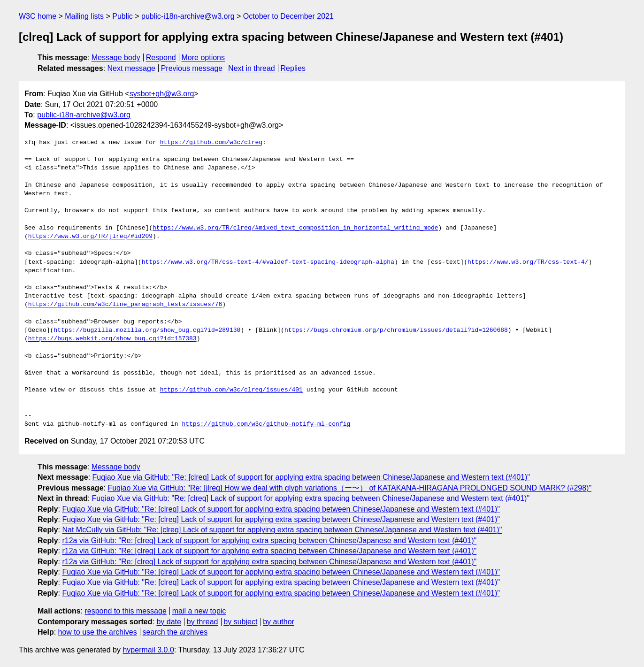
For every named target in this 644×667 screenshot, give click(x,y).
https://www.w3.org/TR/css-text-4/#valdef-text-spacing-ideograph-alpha (268, 262)
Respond (161, 57)
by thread (203, 622)
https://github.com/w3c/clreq (211, 143)
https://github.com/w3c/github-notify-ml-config (266, 424)
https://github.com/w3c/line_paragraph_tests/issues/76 (125, 305)
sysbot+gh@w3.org (162, 94)
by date (169, 622)
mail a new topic (199, 611)
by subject (240, 622)
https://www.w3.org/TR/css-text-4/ (528, 262)
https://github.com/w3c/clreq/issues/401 (231, 390)
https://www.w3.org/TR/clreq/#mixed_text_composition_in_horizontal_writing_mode (295, 228)
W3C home (38, 16)
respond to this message (125, 611)
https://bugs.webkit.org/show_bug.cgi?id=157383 (112, 339)
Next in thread (252, 68)
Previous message (192, 68)
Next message (131, 68)
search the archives (175, 632)
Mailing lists (84, 16)
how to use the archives (98, 632)
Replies (293, 68)
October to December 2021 (288, 16)
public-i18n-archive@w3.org (188, 16)
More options (203, 57)
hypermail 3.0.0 (148, 650)
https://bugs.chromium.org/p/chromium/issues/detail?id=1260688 (396, 330)
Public (123, 16)
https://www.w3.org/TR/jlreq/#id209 (90, 237)
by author (279, 622)
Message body (116, 57)
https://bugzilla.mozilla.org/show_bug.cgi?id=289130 (147, 330)
